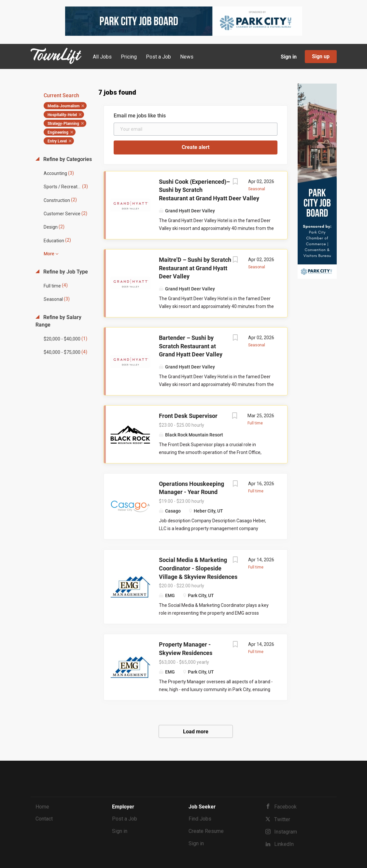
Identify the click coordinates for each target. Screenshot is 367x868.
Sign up (321, 56)
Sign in (289, 57)
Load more (196, 732)
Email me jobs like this (140, 116)
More (49, 254)
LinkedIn (284, 844)
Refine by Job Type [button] (65, 272)
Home (42, 807)
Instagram (286, 832)
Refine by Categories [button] (67, 159)
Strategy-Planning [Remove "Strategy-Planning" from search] (63, 124)
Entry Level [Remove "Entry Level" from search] (57, 141)
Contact (44, 819)
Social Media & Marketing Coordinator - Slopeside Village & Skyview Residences (198, 568)
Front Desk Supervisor (188, 416)
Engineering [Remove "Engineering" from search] (58, 132)
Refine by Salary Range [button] (58, 321)
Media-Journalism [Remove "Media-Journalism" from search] (64, 106)
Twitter (282, 819)
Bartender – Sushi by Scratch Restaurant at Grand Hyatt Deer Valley (191, 346)
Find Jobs (200, 819)
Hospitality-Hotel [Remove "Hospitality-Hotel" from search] (62, 115)
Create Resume (206, 831)
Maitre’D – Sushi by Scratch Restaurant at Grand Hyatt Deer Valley (195, 268)
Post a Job (125, 819)
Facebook (285, 807)
